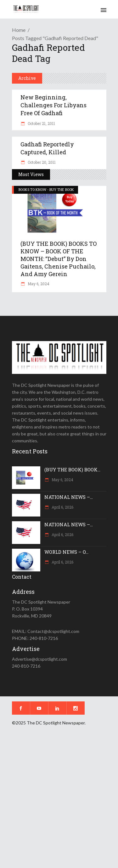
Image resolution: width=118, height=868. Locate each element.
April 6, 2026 (62, 507)
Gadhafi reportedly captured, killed (47, 148)
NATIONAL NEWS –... (69, 497)
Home (19, 30)
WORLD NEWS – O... (66, 552)
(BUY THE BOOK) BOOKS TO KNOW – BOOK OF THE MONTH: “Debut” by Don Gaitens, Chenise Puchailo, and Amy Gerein (59, 259)
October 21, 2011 (41, 123)
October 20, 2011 (41, 162)
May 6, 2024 (38, 284)
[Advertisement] (59, 801)
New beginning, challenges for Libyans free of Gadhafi (53, 105)
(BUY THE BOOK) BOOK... (72, 469)
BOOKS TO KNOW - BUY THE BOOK (46, 189)
